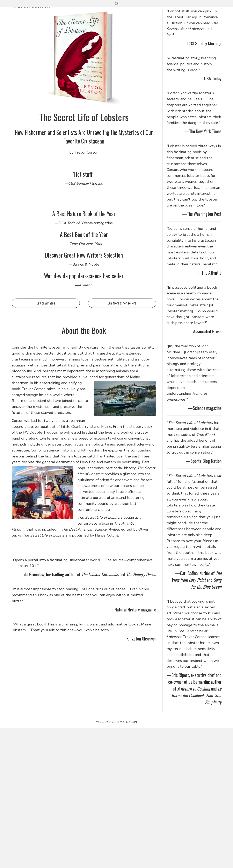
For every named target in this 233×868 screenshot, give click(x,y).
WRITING (154, 14)
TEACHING (177, 14)
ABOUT (199, 14)
